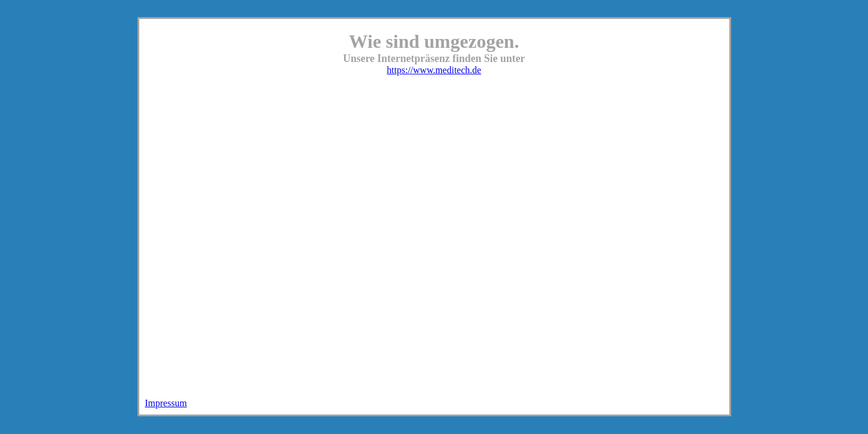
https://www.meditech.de (434, 70)
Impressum (166, 403)
